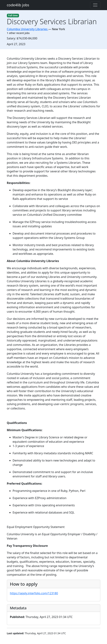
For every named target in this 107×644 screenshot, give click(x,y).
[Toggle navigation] (95, 5)
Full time (13, 15)
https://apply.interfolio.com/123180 (34, 593)
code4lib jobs (18, 5)
